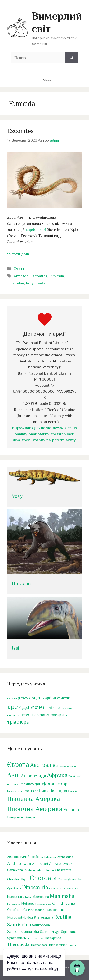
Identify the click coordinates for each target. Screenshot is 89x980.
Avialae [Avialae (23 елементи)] (68, 864)
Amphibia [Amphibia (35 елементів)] (34, 857)
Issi (16, 648)
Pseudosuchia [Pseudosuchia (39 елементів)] (55, 910)
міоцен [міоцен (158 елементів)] (38, 707)
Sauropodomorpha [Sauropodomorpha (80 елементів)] (23, 932)
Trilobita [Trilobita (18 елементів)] (71, 945)
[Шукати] (72, 58)
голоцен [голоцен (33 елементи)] (12, 698)
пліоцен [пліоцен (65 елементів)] (57, 715)
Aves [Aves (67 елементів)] (59, 864)
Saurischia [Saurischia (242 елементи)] (19, 925)
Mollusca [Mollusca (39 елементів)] (28, 904)
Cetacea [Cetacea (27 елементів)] (48, 870)
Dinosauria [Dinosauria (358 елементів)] (35, 887)
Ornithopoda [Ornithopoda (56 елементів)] (17, 910)
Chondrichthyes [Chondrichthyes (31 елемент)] (18, 879)
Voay (17, 496)
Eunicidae (16, 283)
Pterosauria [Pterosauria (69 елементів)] (43, 917)
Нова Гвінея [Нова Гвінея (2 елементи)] (30, 791)
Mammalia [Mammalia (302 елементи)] (62, 896)
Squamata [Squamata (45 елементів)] (68, 932)
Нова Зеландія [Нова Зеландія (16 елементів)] (53, 790)
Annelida (21, 276)
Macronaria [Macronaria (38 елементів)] (41, 897)
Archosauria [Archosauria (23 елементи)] (65, 857)
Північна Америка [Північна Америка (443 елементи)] (35, 809)
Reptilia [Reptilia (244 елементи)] (63, 917)
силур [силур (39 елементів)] (68, 715)
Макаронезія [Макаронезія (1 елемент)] (14, 791)
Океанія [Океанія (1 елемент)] (73, 791)
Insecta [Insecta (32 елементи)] (12, 897)
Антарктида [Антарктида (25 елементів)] (33, 776)
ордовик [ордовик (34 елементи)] (67, 708)
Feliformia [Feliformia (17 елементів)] (72, 888)
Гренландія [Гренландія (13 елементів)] (30, 784)
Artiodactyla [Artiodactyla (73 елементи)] (43, 864)
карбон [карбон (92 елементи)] (49, 698)
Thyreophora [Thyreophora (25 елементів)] (39, 945)
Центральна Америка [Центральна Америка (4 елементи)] (22, 817)
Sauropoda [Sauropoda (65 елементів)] (41, 925)
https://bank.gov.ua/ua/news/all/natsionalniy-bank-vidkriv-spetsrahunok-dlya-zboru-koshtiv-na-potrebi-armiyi (44, 434)
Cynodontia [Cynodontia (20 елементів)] (14, 888)
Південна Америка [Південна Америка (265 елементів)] (33, 799)
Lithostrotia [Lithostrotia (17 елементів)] (25, 897)
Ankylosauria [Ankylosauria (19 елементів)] (49, 857)
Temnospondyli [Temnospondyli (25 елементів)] (33, 938)
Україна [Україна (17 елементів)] (71, 810)
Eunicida (57, 276)
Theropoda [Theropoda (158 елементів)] (18, 944)
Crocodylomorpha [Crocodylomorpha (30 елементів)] (70, 879)
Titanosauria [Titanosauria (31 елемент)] (57, 945)
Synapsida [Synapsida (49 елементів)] (15, 938)
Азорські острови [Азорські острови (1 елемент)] (67, 766)
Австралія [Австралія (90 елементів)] (43, 765)
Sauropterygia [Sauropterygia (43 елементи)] (50, 932)
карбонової (36, 230)
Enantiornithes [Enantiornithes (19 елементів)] (57, 888)
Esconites (20, 131)
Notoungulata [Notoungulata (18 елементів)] (43, 904)
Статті (20, 269)
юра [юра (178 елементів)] (24, 722)
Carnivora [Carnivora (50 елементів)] (15, 870)
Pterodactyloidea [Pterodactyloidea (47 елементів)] (20, 917)
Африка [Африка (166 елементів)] (57, 775)
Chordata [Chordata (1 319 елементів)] (43, 878)
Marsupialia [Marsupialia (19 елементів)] (14, 904)
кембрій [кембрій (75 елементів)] (64, 698)
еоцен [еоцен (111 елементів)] (35, 698)
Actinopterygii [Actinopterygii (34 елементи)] (17, 857)
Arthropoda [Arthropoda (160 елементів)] (19, 863)
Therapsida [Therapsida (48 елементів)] (53, 938)
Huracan (21, 583)
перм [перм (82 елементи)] (25, 715)
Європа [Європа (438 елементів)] (18, 764)
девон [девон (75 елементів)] (23, 698)
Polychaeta (36, 283)
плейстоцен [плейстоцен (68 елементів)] (40, 715)
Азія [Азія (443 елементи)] (14, 775)
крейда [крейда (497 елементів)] (18, 706)
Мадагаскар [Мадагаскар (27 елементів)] (54, 784)
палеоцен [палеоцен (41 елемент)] (13, 715)
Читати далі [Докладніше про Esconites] (18, 254)
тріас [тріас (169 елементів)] (13, 722)
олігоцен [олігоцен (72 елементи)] (54, 707)
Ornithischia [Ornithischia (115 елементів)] (64, 903)
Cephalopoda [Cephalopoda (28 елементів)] (33, 870)
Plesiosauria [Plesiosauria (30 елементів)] (36, 910)
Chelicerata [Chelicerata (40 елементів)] (63, 870)
